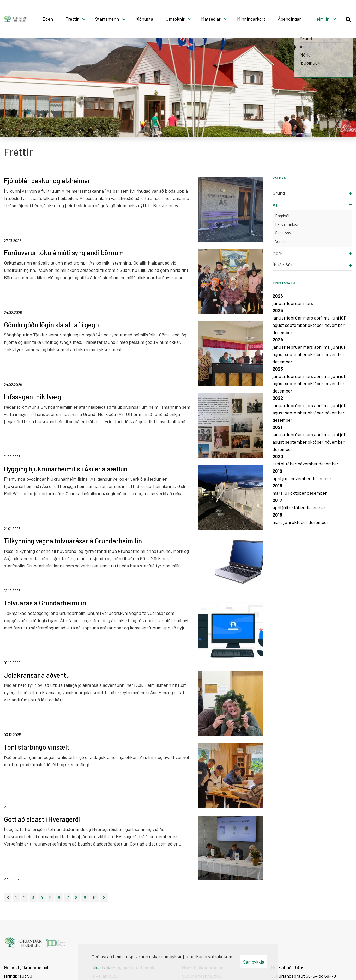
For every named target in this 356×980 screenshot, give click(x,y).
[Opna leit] (348, 19)
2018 (277, 486)
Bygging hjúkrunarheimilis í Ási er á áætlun (66, 469)
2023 (278, 369)
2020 (278, 456)
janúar (280, 303)
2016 (277, 515)
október (316, 325)
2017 (277, 500)
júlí (343, 318)
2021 (277, 427)
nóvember (334, 325)
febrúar (295, 303)
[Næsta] (104, 897)
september (296, 325)
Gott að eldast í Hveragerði (42, 819)
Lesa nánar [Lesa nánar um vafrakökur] (102, 967)
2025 (278, 310)
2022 (278, 398)
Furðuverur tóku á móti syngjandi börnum (64, 252)
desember (282, 332)
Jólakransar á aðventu (37, 675)
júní (336, 318)
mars (308, 303)
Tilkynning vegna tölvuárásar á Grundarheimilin (73, 541)
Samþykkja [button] (254, 962)
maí (328, 318)
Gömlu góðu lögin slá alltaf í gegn (51, 325)
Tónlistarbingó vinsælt (37, 747)
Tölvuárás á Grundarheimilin (45, 603)
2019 (277, 471)
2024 (278, 340)
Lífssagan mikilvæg (33, 397)
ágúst (279, 325)
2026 (278, 296)
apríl (319, 318)
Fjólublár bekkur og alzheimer (47, 180)
